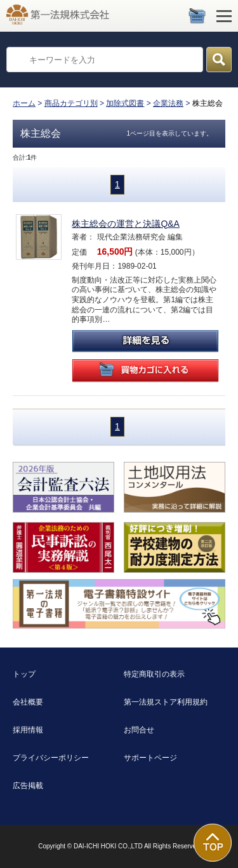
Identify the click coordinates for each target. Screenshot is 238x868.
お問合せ (139, 730)
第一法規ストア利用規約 (166, 702)
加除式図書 (125, 103)
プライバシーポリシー (51, 758)
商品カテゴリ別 (71, 103)
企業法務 (168, 103)
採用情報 (28, 730)
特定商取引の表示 (154, 674)
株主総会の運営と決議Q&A (126, 224)
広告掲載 (28, 786)
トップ (24, 674)
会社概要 (28, 702)
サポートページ (150, 758)
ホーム (24, 103)
